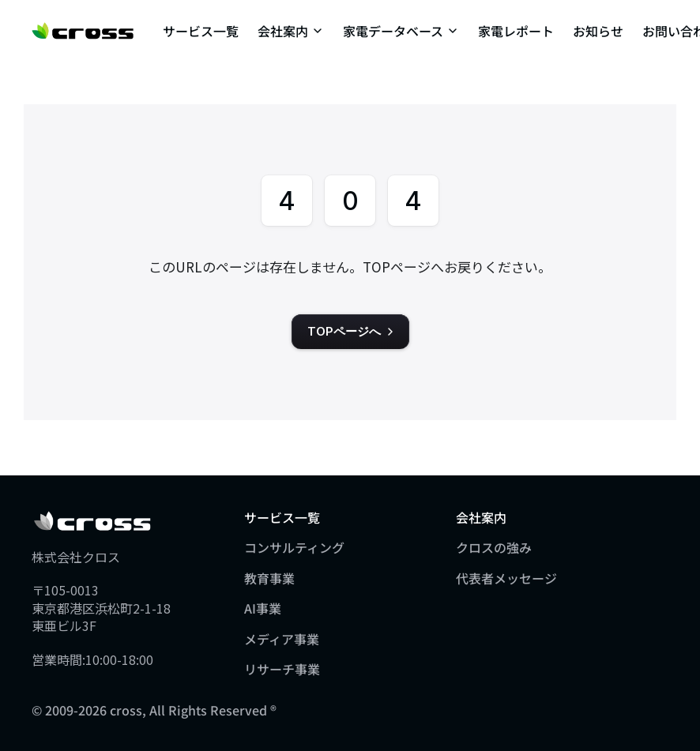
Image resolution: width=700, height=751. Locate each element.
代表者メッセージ (506, 578)
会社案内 (283, 31)
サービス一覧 (201, 31)
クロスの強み (494, 547)
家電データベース (393, 31)
